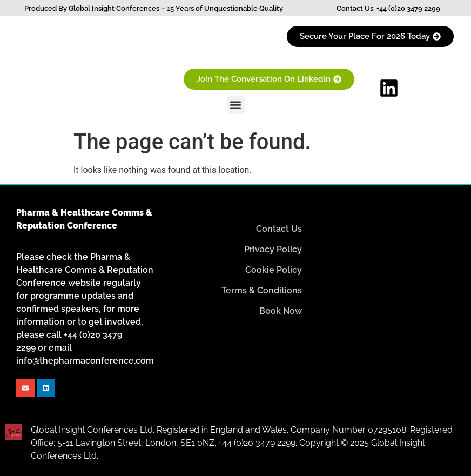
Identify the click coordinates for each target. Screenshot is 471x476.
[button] (236, 105)
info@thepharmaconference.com (85, 361)
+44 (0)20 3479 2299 (408, 8)
